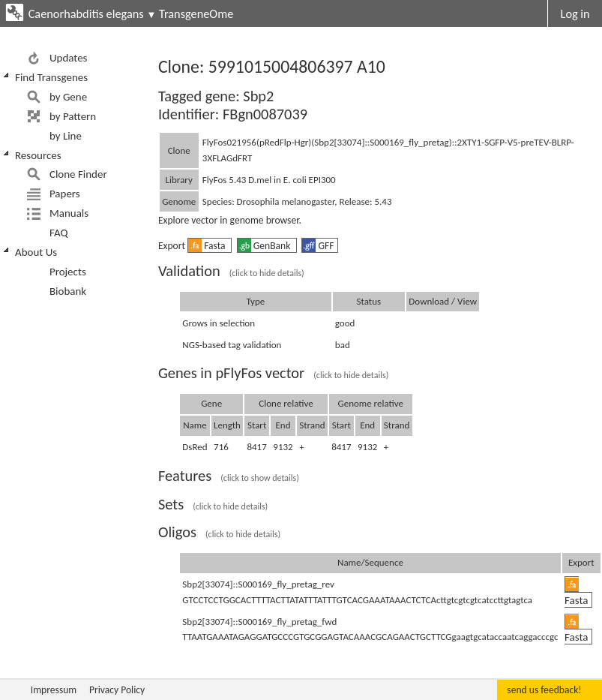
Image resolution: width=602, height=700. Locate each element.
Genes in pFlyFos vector (273, 373)
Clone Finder (78, 174)
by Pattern (73, 116)
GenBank (265, 245)
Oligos (219, 532)
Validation (231, 271)
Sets (213, 504)
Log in (575, 14)
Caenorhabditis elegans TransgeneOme (131, 14)
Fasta (208, 245)
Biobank (68, 291)
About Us (36, 252)
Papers (65, 194)
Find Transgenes (51, 77)
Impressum (54, 690)
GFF (318, 245)
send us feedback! (544, 690)
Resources (38, 155)
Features (229, 476)
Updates (69, 58)
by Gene (68, 97)
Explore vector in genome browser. (230, 220)
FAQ (59, 233)
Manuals (69, 213)
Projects (68, 272)
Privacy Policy (117, 690)
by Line (66, 136)
